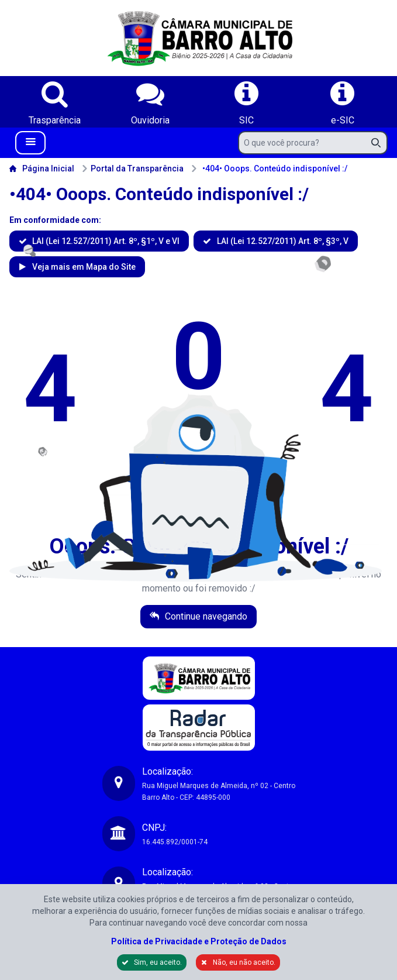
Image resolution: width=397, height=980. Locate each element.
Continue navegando (205, 616)
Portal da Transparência (132, 169)
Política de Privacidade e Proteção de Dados (199, 941)
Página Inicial (42, 169)
